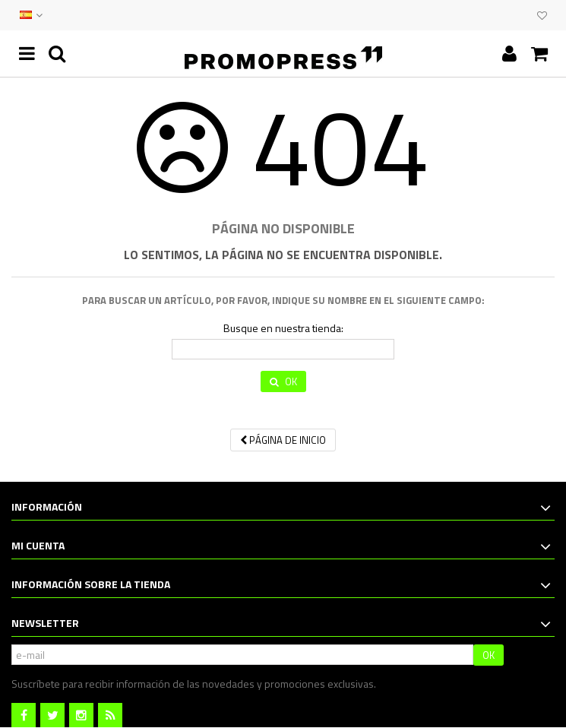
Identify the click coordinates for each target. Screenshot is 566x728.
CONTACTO (492, 15)
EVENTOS (507, 15)
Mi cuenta (38, 545)
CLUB (522, 15)
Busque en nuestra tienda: (283, 328)
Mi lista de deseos (542, 16)
